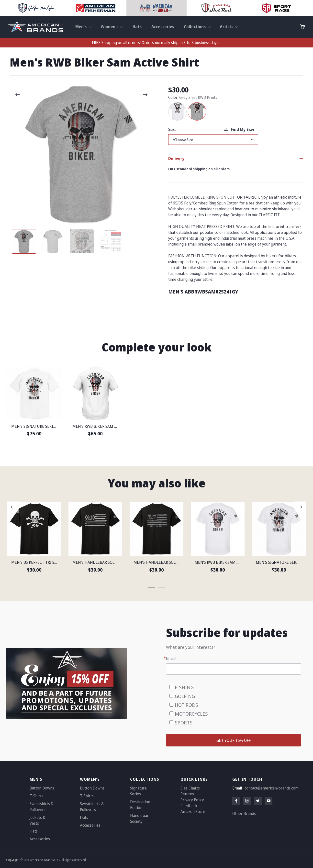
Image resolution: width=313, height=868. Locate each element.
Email (171, 658)
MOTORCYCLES (191, 714)
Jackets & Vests (38, 820)
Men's (81, 27)
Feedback (189, 806)
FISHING (184, 687)
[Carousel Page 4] (111, 241)
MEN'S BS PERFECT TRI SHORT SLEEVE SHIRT (51, 562)
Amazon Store (193, 812)
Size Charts (190, 788)
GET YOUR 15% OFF (234, 740)
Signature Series (138, 791)
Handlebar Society (139, 818)
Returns (187, 794)
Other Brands (244, 813)
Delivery (176, 158)
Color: (173, 97)
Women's (110, 27)
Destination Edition (140, 805)
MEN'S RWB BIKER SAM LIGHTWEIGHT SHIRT (112, 426)
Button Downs (42, 788)
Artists (227, 27)
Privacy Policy (192, 800)
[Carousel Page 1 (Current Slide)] (24, 241)
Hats (137, 27)
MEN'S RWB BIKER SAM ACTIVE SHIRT (228, 562)
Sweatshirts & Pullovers (42, 807)
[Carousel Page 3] (82, 241)
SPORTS (184, 723)
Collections (195, 27)
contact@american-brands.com (272, 788)
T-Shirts (36, 796)
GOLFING (185, 696)
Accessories (163, 27)
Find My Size (239, 129)
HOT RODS (186, 705)
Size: (172, 129)
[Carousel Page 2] (53, 241)
